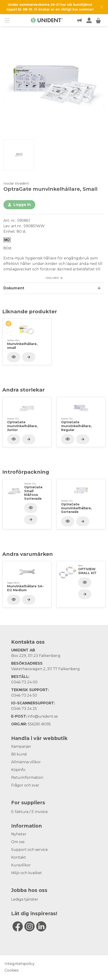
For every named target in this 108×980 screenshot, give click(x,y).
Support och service (30, 850)
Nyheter (19, 834)
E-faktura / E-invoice (30, 812)
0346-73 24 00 (24, 682)
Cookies (12, 970)
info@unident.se (43, 716)
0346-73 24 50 (24, 695)
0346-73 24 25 (24, 709)
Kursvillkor (21, 865)
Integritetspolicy (20, 964)
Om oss (18, 842)
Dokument (14, 288)
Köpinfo (18, 770)
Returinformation (27, 777)
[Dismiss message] (102, 7)
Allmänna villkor (26, 762)
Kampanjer (21, 746)
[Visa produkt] (29, 357)
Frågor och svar (25, 785)
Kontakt (19, 857)
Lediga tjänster (25, 899)
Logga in (22, 205)
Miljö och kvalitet (27, 873)
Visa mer (52, 278)
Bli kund (19, 754)
